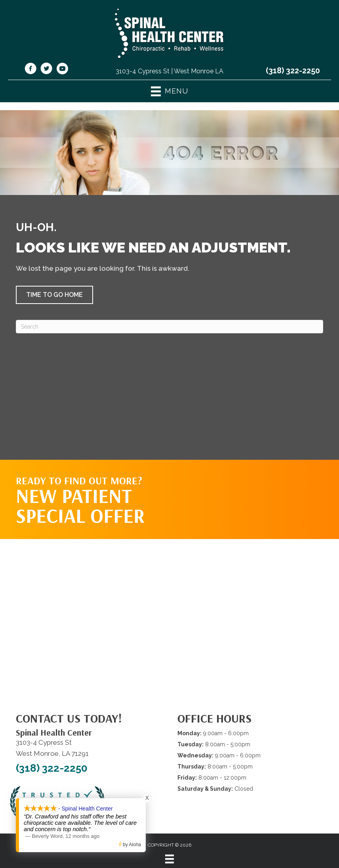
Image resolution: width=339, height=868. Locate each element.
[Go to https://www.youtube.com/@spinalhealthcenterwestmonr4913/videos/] (62, 70)
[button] (54, 295)
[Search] (169, 327)
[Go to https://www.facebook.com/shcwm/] (30, 70)
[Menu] (169, 859)
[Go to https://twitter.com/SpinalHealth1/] (46, 70)
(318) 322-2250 (293, 71)
